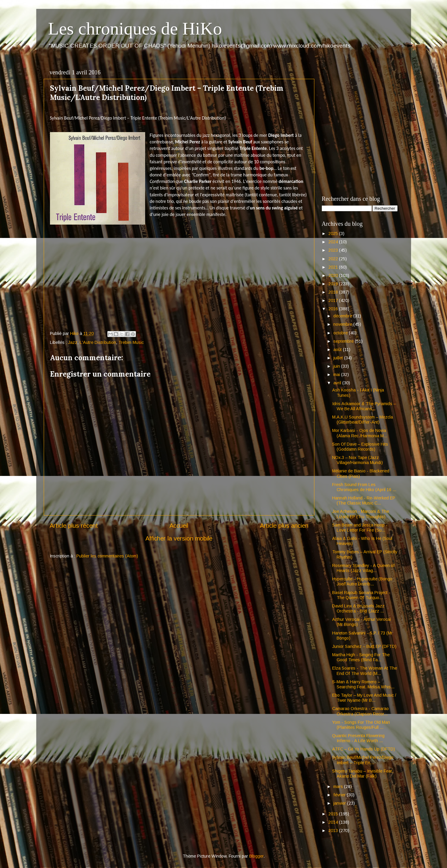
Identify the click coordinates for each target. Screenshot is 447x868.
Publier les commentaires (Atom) (107, 556)
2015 (334, 814)
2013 (334, 831)
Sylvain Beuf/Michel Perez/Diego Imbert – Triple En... (363, 760)
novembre (343, 324)
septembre (344, 341)
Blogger (256, 856)
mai (337, 375)
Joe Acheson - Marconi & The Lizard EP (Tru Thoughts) (361, 514)
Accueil (179, 526)
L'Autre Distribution (98, 342)
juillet (339, 358)
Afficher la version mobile (179, 538)
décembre (343, 316)
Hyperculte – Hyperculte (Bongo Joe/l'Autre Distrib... (362, 581)
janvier (340, 803)
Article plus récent (74, 526)
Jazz (73, 342)
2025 (334, 234)
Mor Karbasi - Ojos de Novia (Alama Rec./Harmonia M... (360, 433)
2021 (334, 267)
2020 (334, 275)
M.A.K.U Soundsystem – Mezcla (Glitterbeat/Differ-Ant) (363, 420)
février (340, 795)
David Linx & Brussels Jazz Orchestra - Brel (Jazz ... (358, 608)
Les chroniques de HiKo (135, 29)
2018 (334, 292)
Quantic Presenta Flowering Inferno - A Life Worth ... (358, 738)
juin (337, 366)
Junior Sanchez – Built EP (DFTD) (364, 646)
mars (339, 786)
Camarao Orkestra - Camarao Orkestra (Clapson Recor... (360, 711)
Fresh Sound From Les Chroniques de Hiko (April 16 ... (364, 487)
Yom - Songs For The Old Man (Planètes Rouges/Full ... (361, 725)
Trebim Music (131, 342)
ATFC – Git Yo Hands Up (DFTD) (364, 749)
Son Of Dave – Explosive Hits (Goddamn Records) (360, 447)
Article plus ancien (284, 526)
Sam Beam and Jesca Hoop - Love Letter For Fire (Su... (360, 528)
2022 (334, 259)
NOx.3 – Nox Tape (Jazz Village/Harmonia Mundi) (357, 460)
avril (338, 383)
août (338, 350)
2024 (334, 242)
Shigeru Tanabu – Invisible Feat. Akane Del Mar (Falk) (363, 774)
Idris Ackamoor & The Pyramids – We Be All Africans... (364, 406)
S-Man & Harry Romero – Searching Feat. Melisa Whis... (363, 684)
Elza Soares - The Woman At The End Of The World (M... (365, 671)
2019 (334, 284)
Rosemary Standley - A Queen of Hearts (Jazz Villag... (363, 568)
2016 (334, 309)
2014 (334, 822)
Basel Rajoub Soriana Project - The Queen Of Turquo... (361, 595)
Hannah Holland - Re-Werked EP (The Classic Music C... (364, 500)
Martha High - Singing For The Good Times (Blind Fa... (361, 657)
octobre (341, 333)
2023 (334, 250)
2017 (334, 300)
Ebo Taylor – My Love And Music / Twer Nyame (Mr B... (364, 698)
